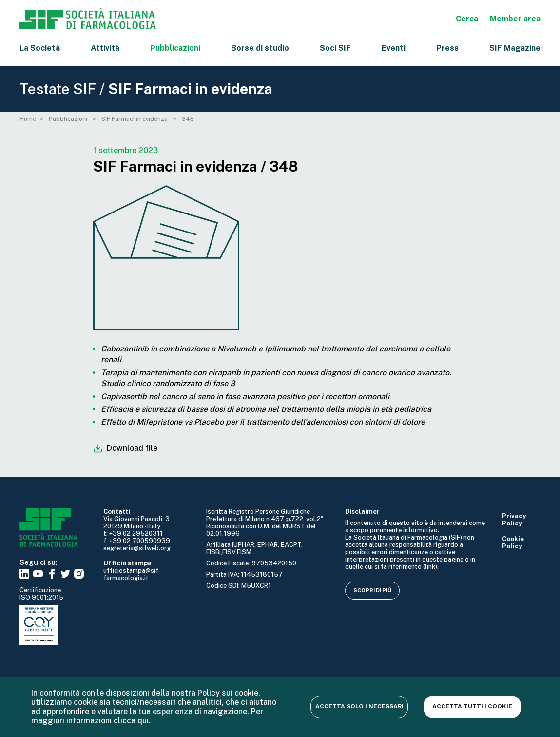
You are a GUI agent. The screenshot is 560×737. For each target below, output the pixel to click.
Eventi (394, 48)
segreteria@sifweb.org (137, 548)
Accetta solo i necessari (359, 706)
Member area (515, 19)
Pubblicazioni (69, 119)
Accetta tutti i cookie (472, 706)
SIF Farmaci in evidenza (135, 119)
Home (28, 119)
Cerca (467, 19)
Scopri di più (372, 590)
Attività (105, 48)
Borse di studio (260, 48)
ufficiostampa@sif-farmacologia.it (132, 574)
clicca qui (131, 721)
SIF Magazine (515, 48)
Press (447, 48)
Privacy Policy (514, 520)
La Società (40, 48)
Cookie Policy (513, 543)
